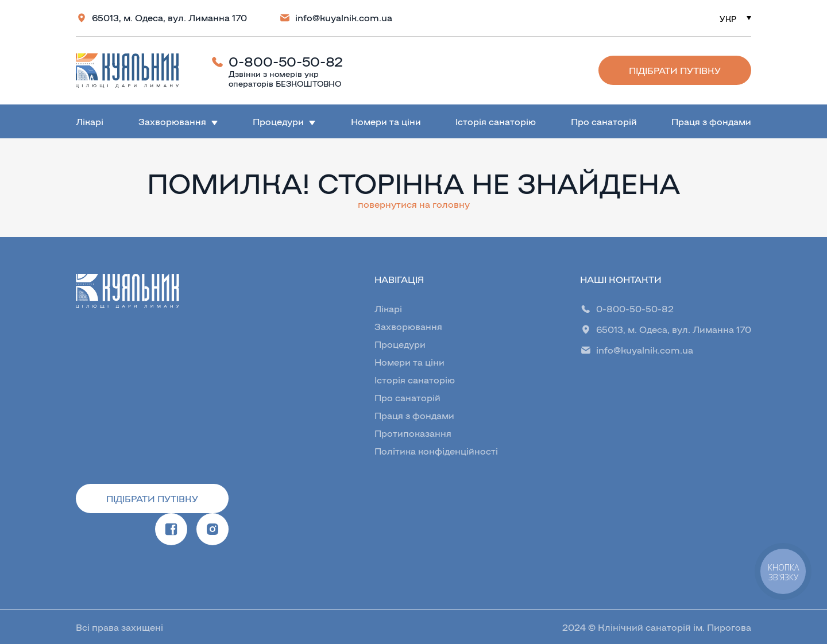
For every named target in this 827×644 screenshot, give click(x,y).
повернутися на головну (414, 204)
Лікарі (90, 121)
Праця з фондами (711, 121)
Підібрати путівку (675, 70)
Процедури (278, 121)
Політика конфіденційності (436, 451)
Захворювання (172, 121)
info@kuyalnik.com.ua (344, 18)
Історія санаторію (496, 121)
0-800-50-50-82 (286, 61)
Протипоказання (413, 433)
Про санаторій (604, 121)
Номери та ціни (386, 121)
